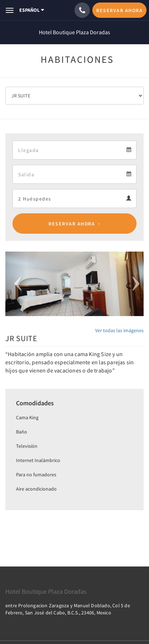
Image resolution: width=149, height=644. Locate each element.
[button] (16, 284)
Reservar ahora (72, 224)
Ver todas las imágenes (119, 330)
